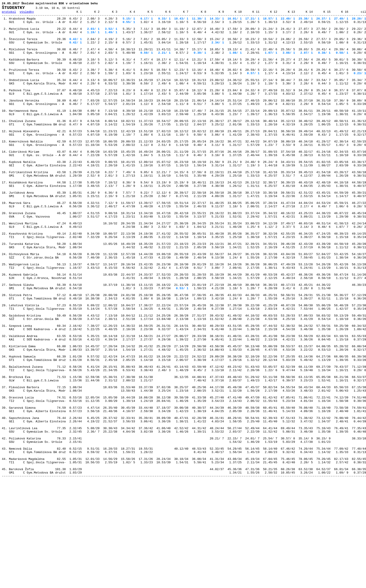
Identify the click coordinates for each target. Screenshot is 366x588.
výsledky (27, 14)
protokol (9, 14)
